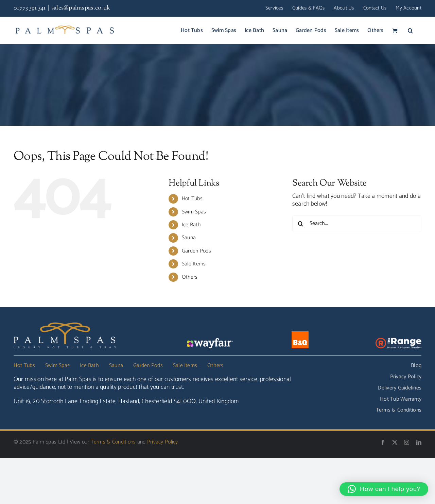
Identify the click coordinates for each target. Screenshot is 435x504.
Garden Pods (196, 251)
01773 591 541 (30, 8)
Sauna (189, 238)
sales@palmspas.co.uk (81, 8)
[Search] (301, 224)
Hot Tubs (192, 199)
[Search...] (357, 224)
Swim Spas (194, 212)
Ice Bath (191, 225)
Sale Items (194, 264)
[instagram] (407, 442)
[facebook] (383, 442)
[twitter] (395, 442)
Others (190, 277)
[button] (410, 30)
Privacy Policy (163, 442)
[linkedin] (419, 442)
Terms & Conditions (113, 442)
